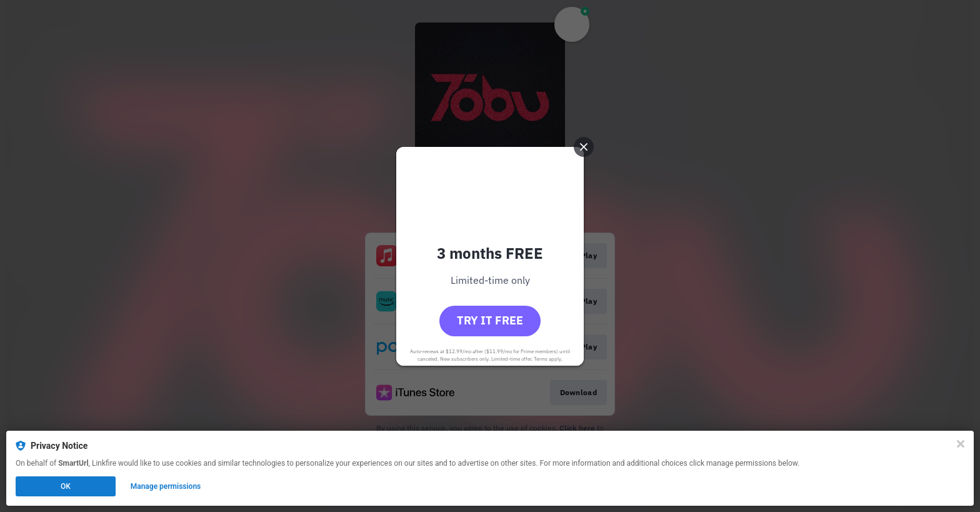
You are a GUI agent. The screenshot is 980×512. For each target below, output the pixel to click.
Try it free (490, 320)
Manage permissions (166, 486)
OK (66, 486)
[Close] (961, 444)
